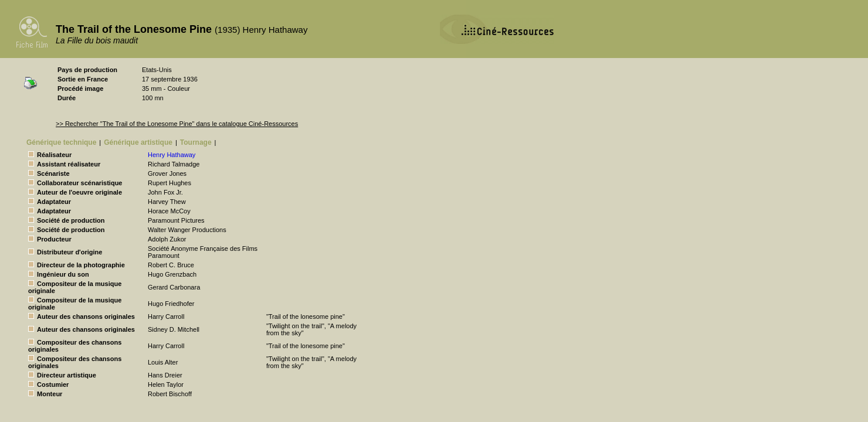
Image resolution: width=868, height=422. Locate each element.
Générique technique (61, 142)
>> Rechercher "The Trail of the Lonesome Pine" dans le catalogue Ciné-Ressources (177, 124)
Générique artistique (138, 142)
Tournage (196, 142)
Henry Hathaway (172, 155)
